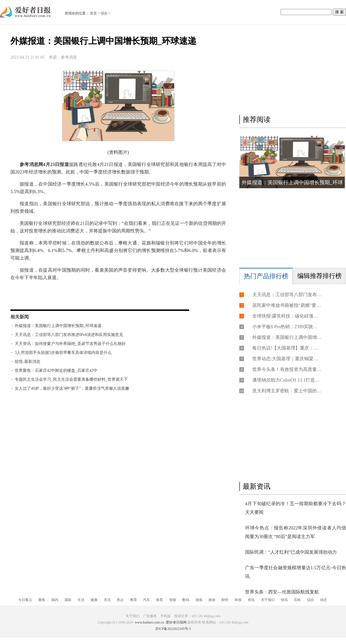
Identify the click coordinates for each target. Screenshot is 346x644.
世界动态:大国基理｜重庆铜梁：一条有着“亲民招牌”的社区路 (287, 359)
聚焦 (42, 600)
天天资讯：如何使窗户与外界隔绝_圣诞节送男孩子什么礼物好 (70, 344)
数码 (186, 600)
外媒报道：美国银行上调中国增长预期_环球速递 (58, 326)
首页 (93, 13)
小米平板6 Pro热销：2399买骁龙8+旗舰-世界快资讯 (287, 327)
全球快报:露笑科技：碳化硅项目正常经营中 (287, 316)
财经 (225, 600)
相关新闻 (20, 317)
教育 (133, 600)
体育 (159, 600)
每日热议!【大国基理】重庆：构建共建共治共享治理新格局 (287, 348)
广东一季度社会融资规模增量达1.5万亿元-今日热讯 (296, 572)
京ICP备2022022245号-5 (173, 629)
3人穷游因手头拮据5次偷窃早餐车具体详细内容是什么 (63, 353)
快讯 (284, 600)
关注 (107, 600)
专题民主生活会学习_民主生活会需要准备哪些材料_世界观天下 (71, 379)
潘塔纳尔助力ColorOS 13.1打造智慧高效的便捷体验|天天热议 (287, 380)
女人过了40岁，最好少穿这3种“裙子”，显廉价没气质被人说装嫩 (72, 388)
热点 (120, 600)
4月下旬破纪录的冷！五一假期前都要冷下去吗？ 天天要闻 (296, 508)
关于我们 (268, 600)
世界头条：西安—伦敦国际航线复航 (282, 592)
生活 (81, 600)
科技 (238, 600)
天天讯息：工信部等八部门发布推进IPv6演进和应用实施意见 (69, 335)
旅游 (212, 600)
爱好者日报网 (176, 622)
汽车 (146, 600)
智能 (173, 600)
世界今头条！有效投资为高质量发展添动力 (287, 369)
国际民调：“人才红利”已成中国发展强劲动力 (291, 552)
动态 (324, 600)
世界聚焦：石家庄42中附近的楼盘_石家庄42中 (56, 370)
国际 (68, 600)
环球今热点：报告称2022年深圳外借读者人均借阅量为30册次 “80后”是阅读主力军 (296, 532)
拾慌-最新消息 (28, 362)
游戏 (199, 600)
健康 (94, 600)
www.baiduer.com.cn (149, 622)
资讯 (251, 600)
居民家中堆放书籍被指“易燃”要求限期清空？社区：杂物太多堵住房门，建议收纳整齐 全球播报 (287, 305)
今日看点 (25, 600)
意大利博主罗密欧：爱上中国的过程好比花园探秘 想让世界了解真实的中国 (287, 391)
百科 (297, 600)
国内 (55, 600)
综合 (104, 13)
